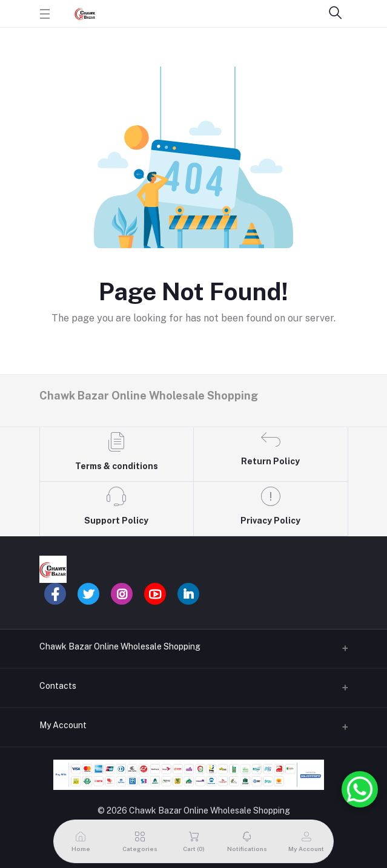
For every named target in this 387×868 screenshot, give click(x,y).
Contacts (58, 686)
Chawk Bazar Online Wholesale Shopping (120, 646)
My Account (63, 725)
